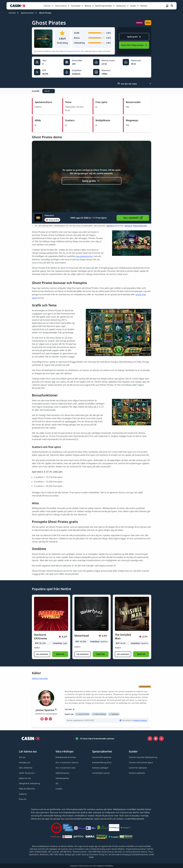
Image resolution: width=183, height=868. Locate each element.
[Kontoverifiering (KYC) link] (102, 762)
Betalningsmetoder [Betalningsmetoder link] (104, 6)
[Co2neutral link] (103, 828)
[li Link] (42, 719)
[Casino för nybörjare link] (138, 768)
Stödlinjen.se (111, 226)
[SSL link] (57, 783)
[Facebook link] (161, 739)
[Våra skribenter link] (26, 768)
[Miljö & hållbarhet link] (27, 789)
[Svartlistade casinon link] (101, 773)
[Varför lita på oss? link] (27, 773)
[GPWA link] (102, 837)
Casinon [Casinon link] (47, 6)
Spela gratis (134, 37)
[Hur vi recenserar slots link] (66, 768)
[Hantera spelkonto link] (137, 773)
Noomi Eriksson (140, 720)
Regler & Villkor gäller (140, 226)
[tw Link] (46, 719)
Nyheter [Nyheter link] (144, 6)
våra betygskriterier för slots (74, 51)
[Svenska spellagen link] (100, 768)
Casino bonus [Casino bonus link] (61, 6)
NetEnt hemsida (40, 678)
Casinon (12, 13)
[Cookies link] (59, 789)
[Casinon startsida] (18, 6)
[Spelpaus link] (67, 837)
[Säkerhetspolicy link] (62, 773)
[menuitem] (49, 6)
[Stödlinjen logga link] (56, 837)
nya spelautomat (84, 256)
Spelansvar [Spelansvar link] (121, 6)
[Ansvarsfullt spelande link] (102, 757)
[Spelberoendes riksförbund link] (126, 828)
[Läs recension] (42, 654)
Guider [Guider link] (133, 6)
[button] (167, 6)
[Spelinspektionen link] (68, 828)
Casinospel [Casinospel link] (76, 6)
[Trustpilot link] (113, 837)
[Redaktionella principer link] (66, 757)
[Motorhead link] (91, 614)
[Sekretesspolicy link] (62, 778)
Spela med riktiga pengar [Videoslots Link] (134, 45)
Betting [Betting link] (88, 6)
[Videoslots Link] (47, 218)
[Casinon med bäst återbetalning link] (143, 757)
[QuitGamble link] (114, 828)
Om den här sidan (127, 84)
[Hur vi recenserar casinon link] (67, 762)
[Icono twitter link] (150, 739)
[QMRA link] (90, 837)
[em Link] (50, 719)
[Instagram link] (156, 739)
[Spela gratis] (92, 181)
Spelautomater (27, 13)
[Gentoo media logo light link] (79, 837)
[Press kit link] (23, 799)
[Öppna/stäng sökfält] (172, 6)
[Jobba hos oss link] (25, 778)
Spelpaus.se (128, 226)
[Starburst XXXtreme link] (51, 614)
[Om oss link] (22, 757)
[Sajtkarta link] (23, 794)
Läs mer (70, 709)
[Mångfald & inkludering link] (29, 783)
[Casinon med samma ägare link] (141, 762)
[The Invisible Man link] (132, 614)
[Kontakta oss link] (25, 762)
